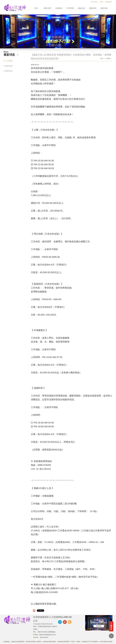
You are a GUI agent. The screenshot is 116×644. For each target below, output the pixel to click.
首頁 (36, 8)
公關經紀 (59, 8)
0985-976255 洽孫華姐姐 (46, 632)
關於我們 (47, 8)
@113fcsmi (44, 637)
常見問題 (70, 8)
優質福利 (93, 8)
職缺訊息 (81, 8)
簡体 (101, 2)
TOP (111, 636)
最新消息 (104, 8)
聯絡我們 (109, 2)
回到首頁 (94, 2)
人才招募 (9, 61)
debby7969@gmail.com (48, 635)
